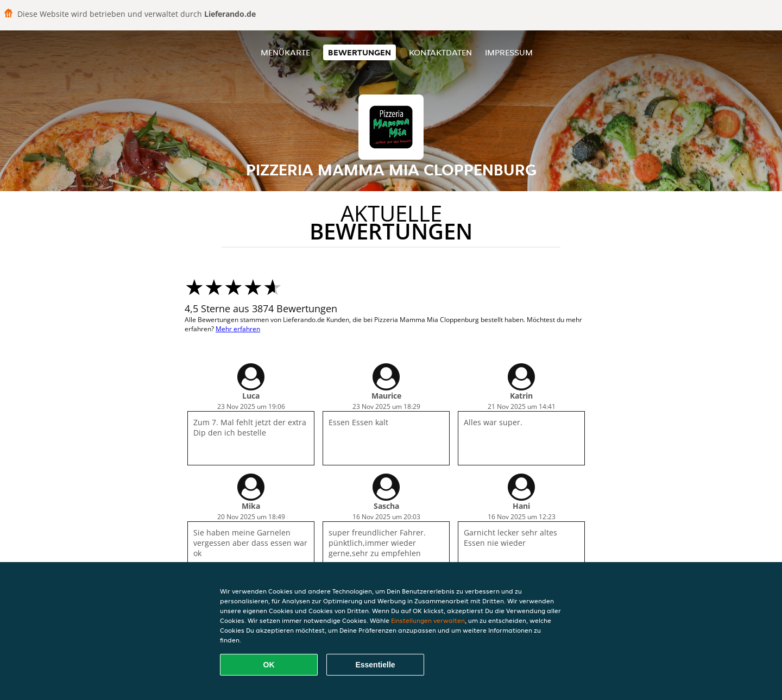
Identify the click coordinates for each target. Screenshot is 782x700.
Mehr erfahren (238, 329)
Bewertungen (360, 52)
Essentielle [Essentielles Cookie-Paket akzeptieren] (375, 665)
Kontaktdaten (440, 52)
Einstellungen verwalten (428, 620)
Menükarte (285, 52)
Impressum (509, 52)
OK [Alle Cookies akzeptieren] (269, 665)
